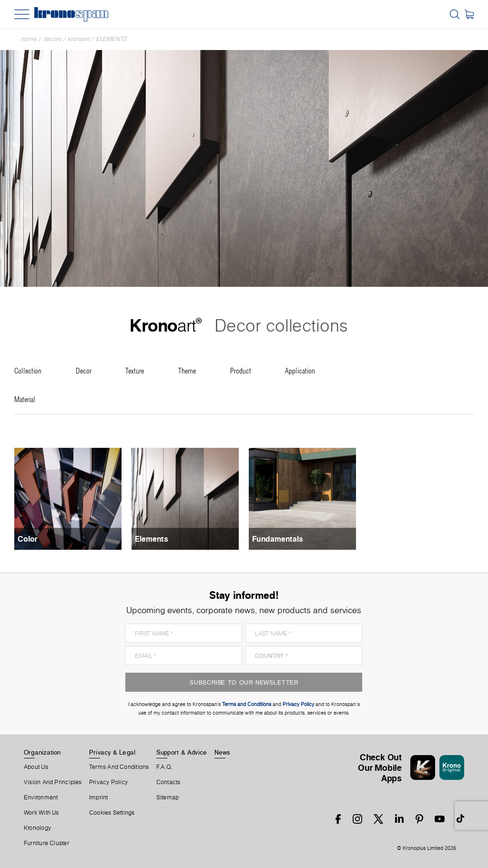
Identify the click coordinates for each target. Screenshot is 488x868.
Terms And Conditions (119, 767)
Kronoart (79, 39)
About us (36, 767)
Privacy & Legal (112, 752)
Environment (41, 797)
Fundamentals (278, 539)
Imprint (99, 797)
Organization (42, 752)
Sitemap (168, 797)
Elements (112, 39)
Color (28, 539)
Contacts (168, 782)
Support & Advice (182, 752)
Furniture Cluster (46, 843)
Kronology (37, 828)
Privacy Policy (108, 782)
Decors (52, 39)
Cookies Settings (112, 813)
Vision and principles (53, 782)
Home (29, 39)
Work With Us (41, 813)
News (223, 752)
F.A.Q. (164, 767)
